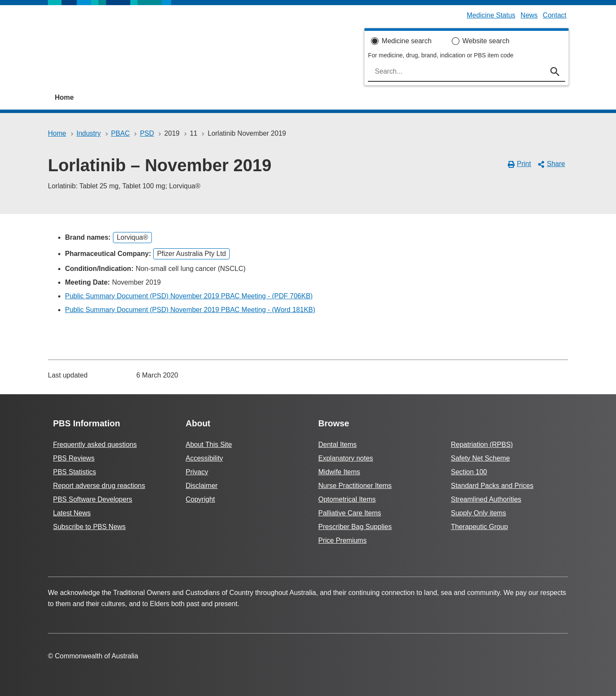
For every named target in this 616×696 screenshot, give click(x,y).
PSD (147, 133)
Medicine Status (491, 15)
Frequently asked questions (95, 445)
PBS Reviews (74, 458)
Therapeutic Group (479, 527)
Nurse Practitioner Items (355, 486)
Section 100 (469, 472)
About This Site (209, 445)
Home (64, 97)
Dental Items (338, 445)
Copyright (200, 499)
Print (520, 164)
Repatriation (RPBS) (482, 445)
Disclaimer (202, 486)
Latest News (72, 513)
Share (551, 164)
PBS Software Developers (93, 499)
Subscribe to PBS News (89, 527)
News (529, 15)
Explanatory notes (346, 458)
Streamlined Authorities (486, 499)
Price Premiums (342, 540)
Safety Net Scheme (480, 458)
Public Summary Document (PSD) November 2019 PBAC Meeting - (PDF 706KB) (189, 296)
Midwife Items (339, 472)
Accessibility (204, 458)
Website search (486, 41)
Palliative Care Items (350, 513)
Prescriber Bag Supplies (355, 527)
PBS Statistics (74, 472)
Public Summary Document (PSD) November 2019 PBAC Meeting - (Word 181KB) (190, 310)
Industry (89, 133)
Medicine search (407, 41)
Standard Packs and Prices (492, 486)
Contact (555, 15)
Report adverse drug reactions (99, 486)
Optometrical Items (347, 499)
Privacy (197, 472)
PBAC (121, 133)
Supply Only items (478, 513)
